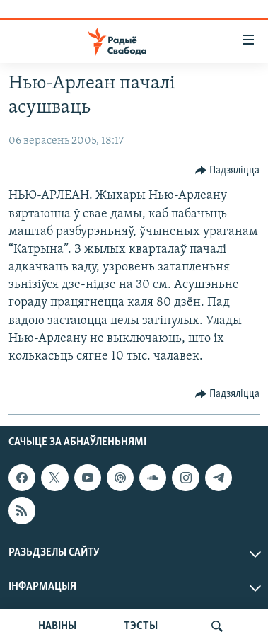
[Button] (228, 171)
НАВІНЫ (57, 626)
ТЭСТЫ (141, 626)
